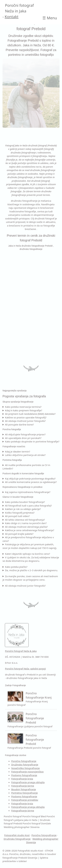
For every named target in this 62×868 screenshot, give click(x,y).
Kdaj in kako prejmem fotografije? (24, 410)
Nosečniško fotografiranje (26, 768)
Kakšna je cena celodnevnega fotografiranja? (30, 530)
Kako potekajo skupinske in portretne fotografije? (32, 441)
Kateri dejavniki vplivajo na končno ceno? (27, 554)
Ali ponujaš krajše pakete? (19, 534)
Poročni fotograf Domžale (37, 823)
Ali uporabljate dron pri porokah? (23, 438)
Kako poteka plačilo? (16, 567)
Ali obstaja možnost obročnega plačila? (26, 527)
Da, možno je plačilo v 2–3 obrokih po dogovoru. (31, 570)
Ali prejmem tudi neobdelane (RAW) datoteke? (30, 414)
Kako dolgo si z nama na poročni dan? (26, 523)
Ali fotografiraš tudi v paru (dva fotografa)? (28, 506)
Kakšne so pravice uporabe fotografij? (26, 417)
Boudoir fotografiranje (24, 789)
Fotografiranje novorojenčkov (27, 772)
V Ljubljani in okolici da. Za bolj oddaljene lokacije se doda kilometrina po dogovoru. (31, 559)
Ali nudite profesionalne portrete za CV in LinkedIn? (26, 467)
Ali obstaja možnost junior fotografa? (25, 421)
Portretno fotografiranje (25, 793)
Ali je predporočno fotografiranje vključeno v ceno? (28, 539)
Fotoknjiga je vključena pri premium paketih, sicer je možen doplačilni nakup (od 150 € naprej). (30, 546)
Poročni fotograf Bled (34, 816)
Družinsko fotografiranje (25, 765)
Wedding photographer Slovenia (22, 827)
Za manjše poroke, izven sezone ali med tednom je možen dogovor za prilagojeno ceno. (30, 578)
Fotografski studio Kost (17, 835)
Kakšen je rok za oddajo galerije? (23, 509)
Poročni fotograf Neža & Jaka (21, 651)
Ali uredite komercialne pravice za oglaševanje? (31, 482)
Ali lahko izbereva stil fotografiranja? (25, 520)
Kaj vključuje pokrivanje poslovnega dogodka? (30, 479)
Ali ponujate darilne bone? (19, 424)
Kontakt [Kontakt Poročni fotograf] (12, 17)
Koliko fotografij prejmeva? (20, 513)
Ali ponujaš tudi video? (17, 516)
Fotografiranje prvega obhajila (28, 782)
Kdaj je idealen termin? (18, 452)
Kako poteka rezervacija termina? (23, 407)
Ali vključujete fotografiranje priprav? (25, 434)
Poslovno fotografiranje (24, 775)
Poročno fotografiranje (24, 761)
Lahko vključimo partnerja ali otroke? (25, 455)
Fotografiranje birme (23, 786)
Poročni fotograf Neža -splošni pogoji (25, 669)
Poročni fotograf (13, 816)
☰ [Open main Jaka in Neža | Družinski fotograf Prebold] (50, 18)
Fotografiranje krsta (22, 779)
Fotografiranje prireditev (25, 800)
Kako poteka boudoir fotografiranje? (25, 502)
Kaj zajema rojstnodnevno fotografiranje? (28, 492)
